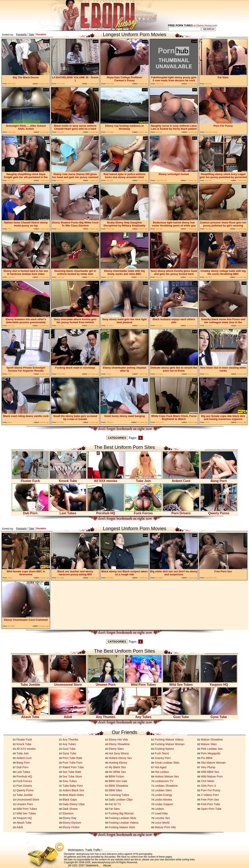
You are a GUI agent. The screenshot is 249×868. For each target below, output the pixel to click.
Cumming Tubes (119, 795)
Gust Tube (181, 716)
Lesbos (159, 809)
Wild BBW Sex (210, 772)
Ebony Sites (116, 749)
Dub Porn (30, 512)
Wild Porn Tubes (143, 683)
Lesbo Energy (163, 795)
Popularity (21, 35)
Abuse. (107, 865)
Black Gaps (70, 800)
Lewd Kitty (161, 813)
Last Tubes (68, 512)
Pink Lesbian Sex (212, 749)
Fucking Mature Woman (170, 744)
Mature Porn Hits (165, 827)
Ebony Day (69, 818)
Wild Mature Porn (212, 776)
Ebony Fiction (71, 827)
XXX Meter (208, 781)
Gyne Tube (219, 716)
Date (31, 35)
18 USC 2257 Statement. (84, 865)
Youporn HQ (219, 683)
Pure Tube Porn (72, 763)
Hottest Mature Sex (167, 776)
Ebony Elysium (72, 823)
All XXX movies (106, 479)
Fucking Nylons (164, 749)
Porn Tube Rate (72, 758)
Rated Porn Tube (73, 767)
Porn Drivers (181, 512)
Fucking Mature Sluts (122, 827)
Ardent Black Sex (73, 790)
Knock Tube (68, 479)
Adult (68, 716)
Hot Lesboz (162, 772)
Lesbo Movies (163, 800)
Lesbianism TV (164, 781)
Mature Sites (209, 744)
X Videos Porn (210, 795)
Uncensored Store (68, 683)
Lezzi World (162, 823)
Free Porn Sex (210, 800)
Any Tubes (143, 716)
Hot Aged (161, 767)
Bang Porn (219, 479)
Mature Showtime (212, 740)
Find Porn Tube (211, 804)
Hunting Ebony (118, 763)
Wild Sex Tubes (181, 683)
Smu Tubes (70, 781)
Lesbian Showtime (166, 786)
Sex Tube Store (72, 776)
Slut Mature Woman (213, 763)
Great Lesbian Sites (167, 763)
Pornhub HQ (106, 512)
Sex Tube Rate (72, 772)
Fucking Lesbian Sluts (122, 818)
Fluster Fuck (30, 479)
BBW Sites (115, 790)
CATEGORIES (117, 438)
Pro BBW (207, 758)
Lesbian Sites (163, 790)
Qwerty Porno (219, 512)
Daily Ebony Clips (74, 804)
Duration (41, 35)
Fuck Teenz (162, 753)
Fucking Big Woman (121, 813)
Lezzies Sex (162, 818)
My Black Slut (117, 767)
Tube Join (143, 479)
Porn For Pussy (211, 790)
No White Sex (117, 772)
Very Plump (208, 767)
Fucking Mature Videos (169, 740)
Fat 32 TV (115, 804)
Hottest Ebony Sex (120, 758)
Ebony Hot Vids (118, 740)
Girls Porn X (208, 786)
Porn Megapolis (211, 753)
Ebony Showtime (119, 744)
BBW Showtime (118, 786)
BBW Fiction (116, 776)
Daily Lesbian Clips (121, 800)
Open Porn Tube (211, 809)
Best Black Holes (73, 795)
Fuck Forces (143, 512)
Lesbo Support (164, 804)
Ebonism (68, 813)
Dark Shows (70, 809)
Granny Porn (163, 758)
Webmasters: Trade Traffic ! (85, 850)
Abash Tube (30, 716)
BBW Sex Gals (118, 781)
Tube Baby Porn (73, 786)
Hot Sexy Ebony (119, 753)
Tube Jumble (30, 683)
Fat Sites (114, 809)
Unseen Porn (106, 683)
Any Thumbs (106, 716)
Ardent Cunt (181, 479)
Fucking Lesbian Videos (123, 823)
